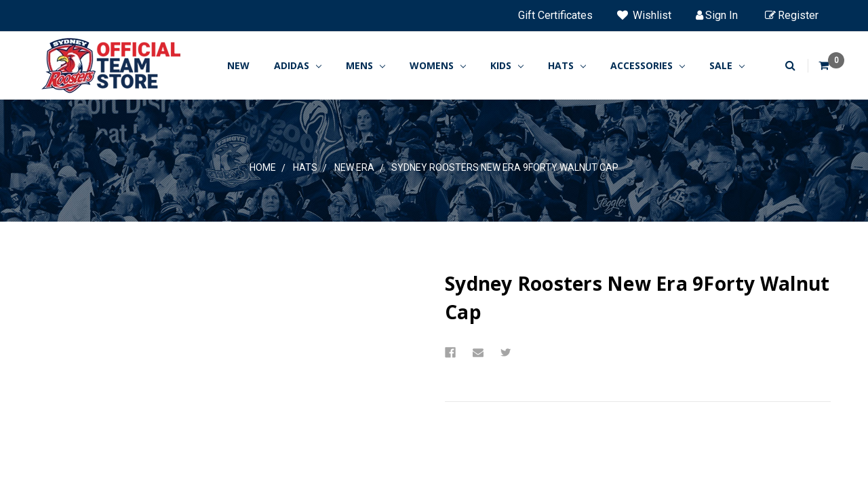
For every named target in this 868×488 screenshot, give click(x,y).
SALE (727, 65)
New (238, 65)
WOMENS (438, 65)
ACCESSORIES (648, 65)
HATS (567, 65)
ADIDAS (298, 65)
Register (792, 15)
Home (263, 167)
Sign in (717, 15)
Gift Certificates (555, 15)
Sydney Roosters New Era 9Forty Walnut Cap (505, 167)
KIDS (507, 65)
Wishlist (644, 15)
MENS (366, 65)
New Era (354, 167)
